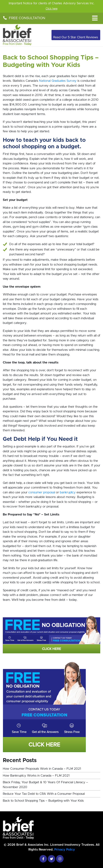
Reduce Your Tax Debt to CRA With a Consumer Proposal (44, 794)
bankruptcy (68, 492)
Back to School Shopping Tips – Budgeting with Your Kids (43, 801)
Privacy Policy (65, 850)
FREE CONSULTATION (24, 18)
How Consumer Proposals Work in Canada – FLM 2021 (42, 769)
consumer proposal (42, 492)
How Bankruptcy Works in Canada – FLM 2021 (36, 776)
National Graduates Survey (58, 81)
